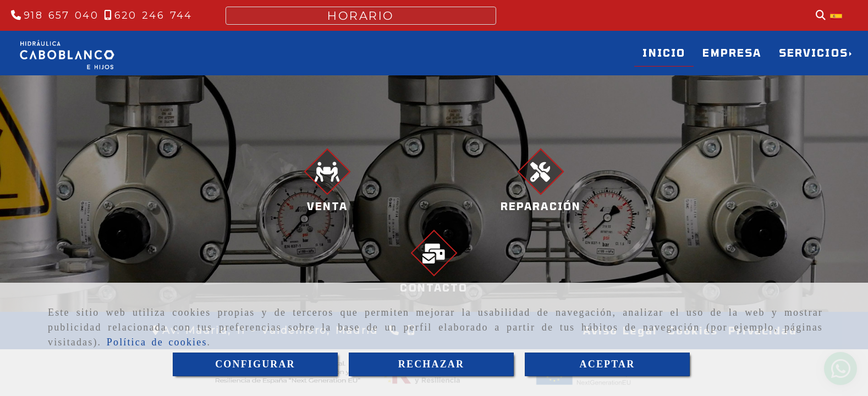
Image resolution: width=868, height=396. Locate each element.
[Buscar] (821, 16)
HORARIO (361, 16)
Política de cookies (157, 342)
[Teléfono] (55, 15)
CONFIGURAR (255, 364)
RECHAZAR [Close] (431, 364)
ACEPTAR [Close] (608, 364)
